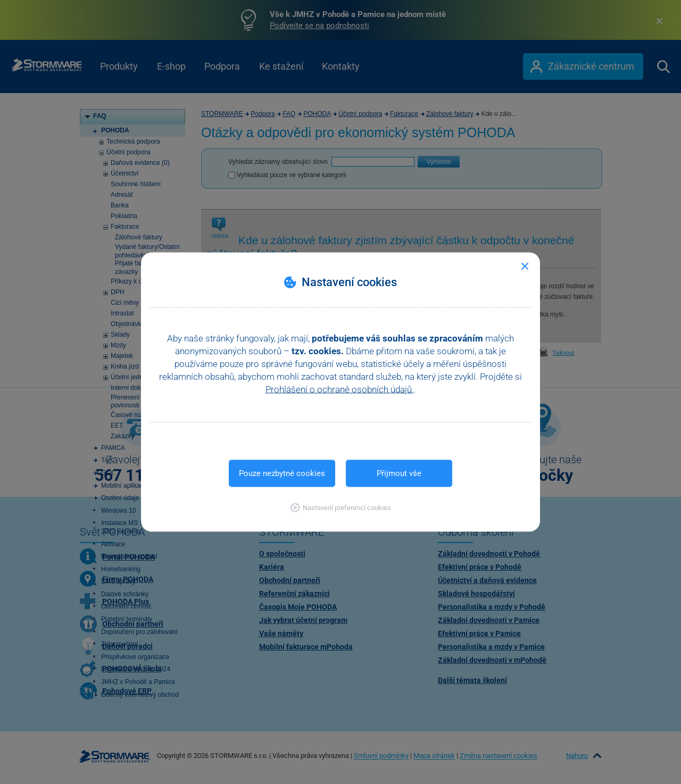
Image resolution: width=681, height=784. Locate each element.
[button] (341, 508)
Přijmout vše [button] (399, 473)
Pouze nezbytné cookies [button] (282, 473)
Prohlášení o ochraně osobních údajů (340, 389)
